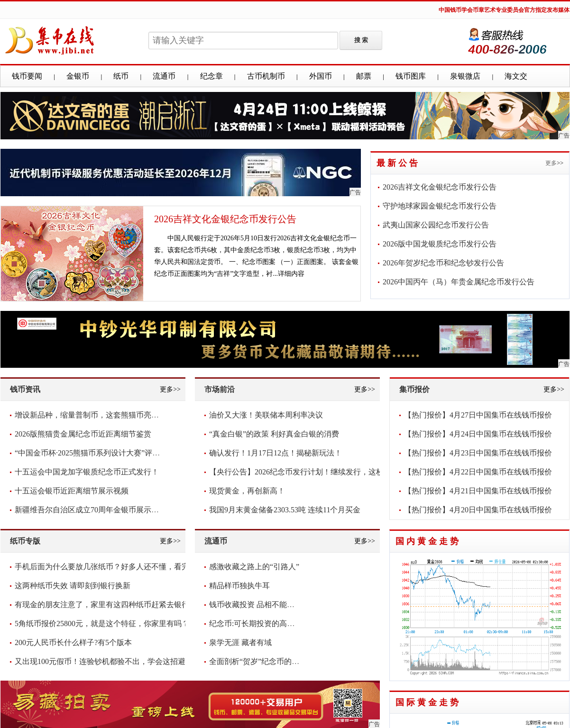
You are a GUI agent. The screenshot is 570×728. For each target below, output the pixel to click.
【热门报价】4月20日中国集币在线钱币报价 (478, 510)
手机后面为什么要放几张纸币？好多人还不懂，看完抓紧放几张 (121, 567)
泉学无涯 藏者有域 (240, 642)
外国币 (321, 76)
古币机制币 (266, 76)
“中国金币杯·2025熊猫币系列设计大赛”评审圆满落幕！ (106, 453)
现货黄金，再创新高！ (247, 491)
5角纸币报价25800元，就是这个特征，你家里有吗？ (102, 623)
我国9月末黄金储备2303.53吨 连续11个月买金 (285, 510)
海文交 (516, 76)
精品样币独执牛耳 (239, 586)
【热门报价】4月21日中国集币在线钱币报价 (478, 491)
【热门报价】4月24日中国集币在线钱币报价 (478, 434)
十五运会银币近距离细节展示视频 (72, 491)
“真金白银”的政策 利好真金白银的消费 (274, 434)
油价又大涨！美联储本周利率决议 (266, 415)
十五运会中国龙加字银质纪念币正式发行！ (87, 472)
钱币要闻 (27, 76)
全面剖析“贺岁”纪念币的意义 (258, 661)
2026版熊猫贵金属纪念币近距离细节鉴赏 (83, 434)
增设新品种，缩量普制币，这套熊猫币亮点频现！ (98, 415)
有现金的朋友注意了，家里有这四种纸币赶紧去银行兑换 (110, 605)
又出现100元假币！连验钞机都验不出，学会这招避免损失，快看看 (127, 661)
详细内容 (291, 274)
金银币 (78, 76)
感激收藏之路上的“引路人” (254, 567)
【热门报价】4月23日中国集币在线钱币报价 (478, 453)
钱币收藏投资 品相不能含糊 (256, 605)
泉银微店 (465, 76)
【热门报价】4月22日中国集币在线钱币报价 (478, 472)
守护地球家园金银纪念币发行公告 (440, 206)
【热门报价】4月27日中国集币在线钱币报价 (478, 415)
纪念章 (211, 76)
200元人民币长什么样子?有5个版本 (73, 642)
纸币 (121, 76)
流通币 (164, 76)
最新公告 (398, 163)
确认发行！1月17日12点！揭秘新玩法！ (276, 453)
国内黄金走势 (428, 541)
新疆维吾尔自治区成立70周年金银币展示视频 (91, 510)
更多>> (554, 163)
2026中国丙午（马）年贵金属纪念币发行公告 (459, 282)
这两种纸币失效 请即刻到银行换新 (73, 586)
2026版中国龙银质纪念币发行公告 (440, 244)
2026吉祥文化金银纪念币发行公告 (225, 219)
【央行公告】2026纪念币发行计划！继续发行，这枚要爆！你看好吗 (323, 472)
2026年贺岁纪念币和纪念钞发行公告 (443, 263)
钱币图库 (411, 76)
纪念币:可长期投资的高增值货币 (263, 623)
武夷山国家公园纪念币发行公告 (436, 225)
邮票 (364, 76)
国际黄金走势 (428, 702)
